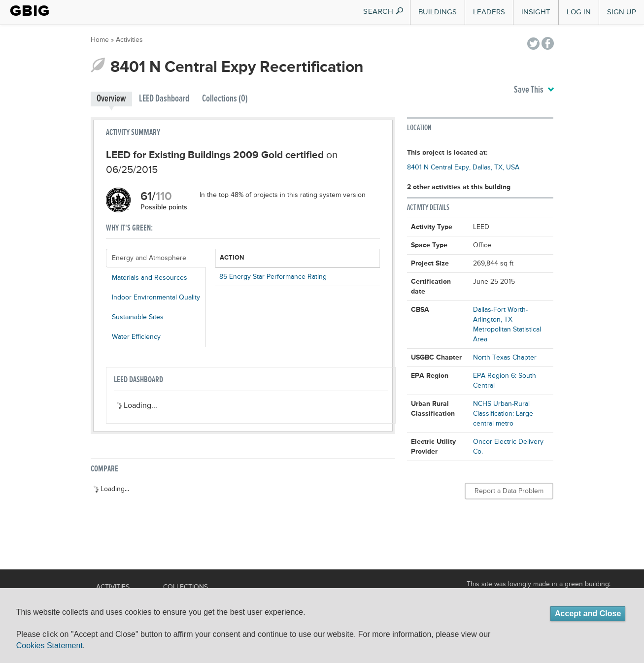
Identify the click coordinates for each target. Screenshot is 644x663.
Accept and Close (588, 613)
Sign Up (622, 12)
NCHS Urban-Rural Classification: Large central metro (503, 414)
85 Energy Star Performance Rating (273, 277)
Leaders (489, 12)
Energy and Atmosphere (149, 258)
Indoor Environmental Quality (156, 298)
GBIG (30, 11)
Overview (111, 99)
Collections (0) (225, 99)
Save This (534, 90)
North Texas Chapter (505, 358)
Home (100, 40)
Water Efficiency (136, 337)
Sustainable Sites (138, 317)
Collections (186, 587)
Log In (579, 12)
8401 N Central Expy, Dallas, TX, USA (463, 167)
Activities (129, 40)
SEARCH (384, 12)
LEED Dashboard (164, 99)
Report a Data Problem (509, 491)
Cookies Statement (50, 646)
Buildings (438, 12)
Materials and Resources (150, 278)
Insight (536, 12)
